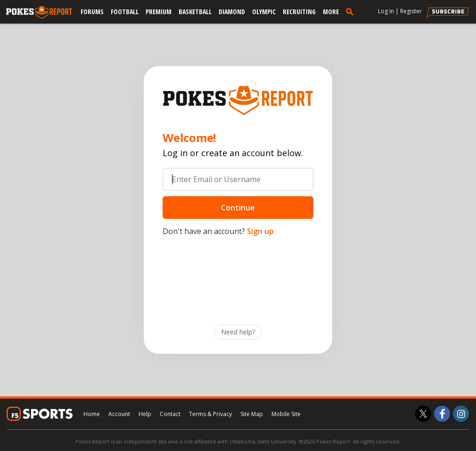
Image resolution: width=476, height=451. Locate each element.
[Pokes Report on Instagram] (461, 414)
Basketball (195, 12)
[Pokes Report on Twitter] (423, 414)
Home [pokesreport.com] (92, 414)
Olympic (264, 12)
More (331, 12)
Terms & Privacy (210, 414)
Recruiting (299, 12)
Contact (170, 414)
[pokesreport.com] (39, 13)
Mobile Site (286, 414)
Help (145, 414)
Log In (386, 11)
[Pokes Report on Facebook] (442, 414)
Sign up (260, 231)
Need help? (238, 332)
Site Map (252, 414)
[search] (352, 11)
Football (125, 12)
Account (119, 414)
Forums (92, 12)
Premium (159, 12)
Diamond (232, 12)
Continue (238, 208)
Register (411, 11)
